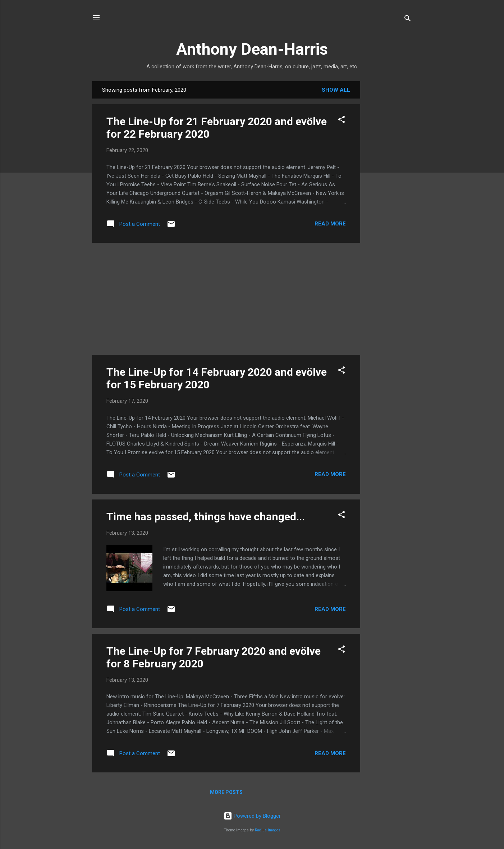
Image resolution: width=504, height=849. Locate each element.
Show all (336, 90)
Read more (330, 224)
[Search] (408, 20)
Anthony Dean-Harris (252, 49)
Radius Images (268, 830)
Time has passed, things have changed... (206, 517)
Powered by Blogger (252, 816)
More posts (226, 792)
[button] (342, 121)
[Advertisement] (389, 189)
